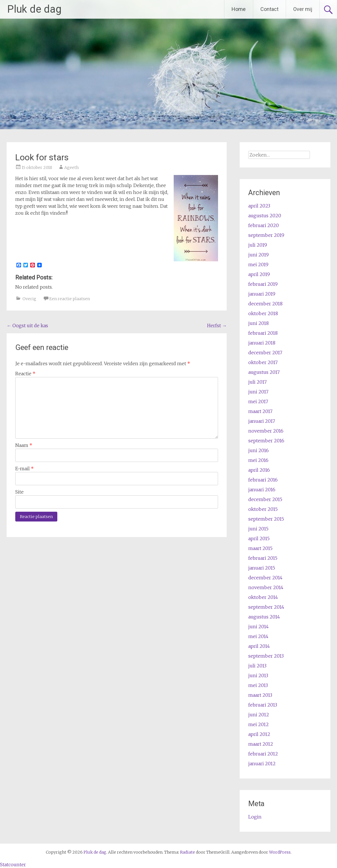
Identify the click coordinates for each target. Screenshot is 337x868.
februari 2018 (263, 333)
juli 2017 (258, 382)
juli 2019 (258, 245)
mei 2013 (258, 685)
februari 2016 (263, 480)
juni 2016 (259, 450)
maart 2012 (261, 744)
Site (19, 492)
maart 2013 (260, 695)
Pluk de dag (34, 9)
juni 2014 (259, 627)
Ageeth (71, 167)
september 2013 (266, 656)
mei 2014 (258, 636)
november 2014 (266, 587)
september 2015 (266, 519)
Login (255, 817)
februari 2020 (264, 225)
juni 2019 (259, 255)
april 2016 (259, 470)
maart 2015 (260, 548)
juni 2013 (258, 675)
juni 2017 (258, 392)
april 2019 (259, 274)
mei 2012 (259, 724)
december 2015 (265, 499)
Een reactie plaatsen (70, 299)
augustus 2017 (264, 372)
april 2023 (259, 206)
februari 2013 (263, 705)
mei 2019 (258, 264)
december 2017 (265, 353)
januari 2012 (262, 764)
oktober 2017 (263, 362)
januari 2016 (262, 490)
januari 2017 (262, 421)
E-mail (24, 469)
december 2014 (265, 578)
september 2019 (266, 235)
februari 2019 (263, 284)
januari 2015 (262, 568)
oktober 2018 (263, 313)
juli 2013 (257, 666)
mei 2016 (258, 460)
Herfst (217, 325)
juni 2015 (258, 529)
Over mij (303, 9)
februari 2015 (263, 558)
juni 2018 (259, 323)
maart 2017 (260, 411)
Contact (269, 9)
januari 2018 (262, 343)
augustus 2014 (264, 617)
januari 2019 (262, 294)
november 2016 (266, 431)
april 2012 (259, 734)
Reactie (25, 374)
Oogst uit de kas (27, 325)
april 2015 (259, 538)
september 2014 (266, 607)
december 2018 (265, 304)
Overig (29, 299)
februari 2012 (263, 754)
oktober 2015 (263, 509)
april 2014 (259, 646)
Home (239, 9)
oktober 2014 (263, 597)
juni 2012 (259, 715)
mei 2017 (258, 401)
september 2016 (266, 441)
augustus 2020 (265, 216)
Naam (24, 445)
